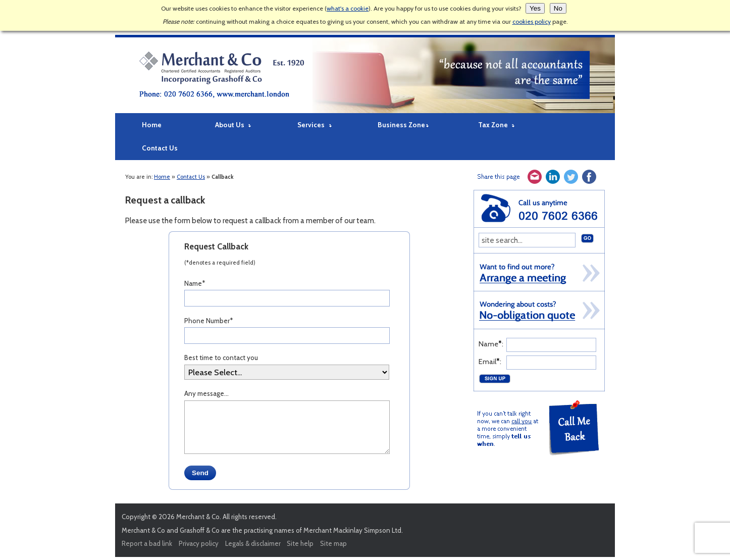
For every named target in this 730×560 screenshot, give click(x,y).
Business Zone (401, 125)
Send (200, 473)
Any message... (206, 393)
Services (311, 125)
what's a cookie (348, 8)
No (558, 8)
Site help (300, 543)
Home (152, 125)
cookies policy (532, 21)
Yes (535, 8)
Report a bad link (147, 543)
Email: (490, 362)
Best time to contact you (221, 358)
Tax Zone (493, 125)
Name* (195, 283)
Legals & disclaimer (253, 543)
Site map (333, 543)
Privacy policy (199, 543)
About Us (230, 125)
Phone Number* (209, 321)
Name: (491, 344)
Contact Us (160, 148)
